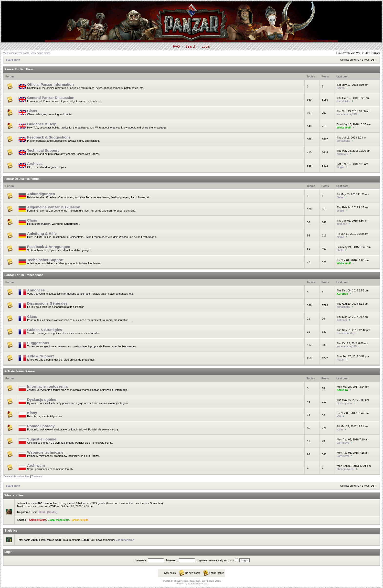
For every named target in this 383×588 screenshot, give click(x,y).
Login (206, 46)
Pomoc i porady (41, 426)
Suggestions (38, 343)
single (340, 167)
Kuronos (342, 294)
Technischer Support (45, 260)
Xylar (340, 429)
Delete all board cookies (16, 476)
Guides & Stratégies (45, 330)
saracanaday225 (347, 114)
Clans (32, 111)
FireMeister (344, 101)
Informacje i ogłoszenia (47, 386)
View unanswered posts (16, 53)
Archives (35, 164)
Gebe (340, 197)
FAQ (176, 46)
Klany (32, 413)
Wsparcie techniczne (45, 452)
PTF (205, 584)
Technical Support (43, 150)
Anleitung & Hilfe (42, 233)
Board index (13, 60)
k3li (339, 416)
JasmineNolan (125, 540)
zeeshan (342, 224)
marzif (340, 360)
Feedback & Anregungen (49, 247)
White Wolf (344, 128)
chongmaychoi (346, 469)
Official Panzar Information (50, 84)
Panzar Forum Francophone (24, 275)
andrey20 (342, 154)
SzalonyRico (344, 403)
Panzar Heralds (80, 520)
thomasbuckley (346, 333)
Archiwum (36, 465)
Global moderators (59, 520)
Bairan (341, 88)
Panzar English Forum (20, 69)
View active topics (41, 53)
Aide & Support (40, 356)
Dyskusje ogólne (42, 400)
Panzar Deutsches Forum (22, 179)
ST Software (194, 584)
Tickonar (342, 320)
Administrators (37, 520)
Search (191, 46)
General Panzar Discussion (51, 98)
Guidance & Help (42, 124)
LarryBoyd (343, 443)
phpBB (177, 581)
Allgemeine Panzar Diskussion (54, 207)
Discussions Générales (47, 303)
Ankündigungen (41, 194)
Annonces (36, 290)
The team (37, 476)
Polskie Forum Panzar (20, 371)
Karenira (342, 390)
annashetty (343, 141)
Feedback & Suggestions (49, 137)
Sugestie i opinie (42, 439)
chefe (340, 250)
